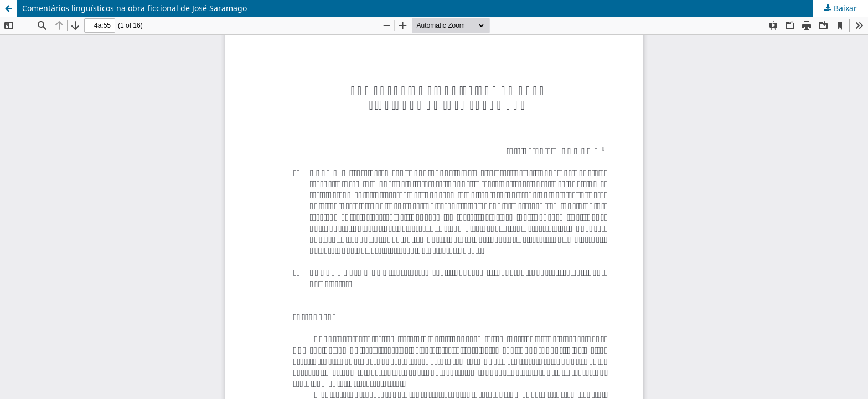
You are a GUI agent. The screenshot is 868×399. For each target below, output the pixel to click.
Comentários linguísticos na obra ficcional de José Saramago (135, 8)
